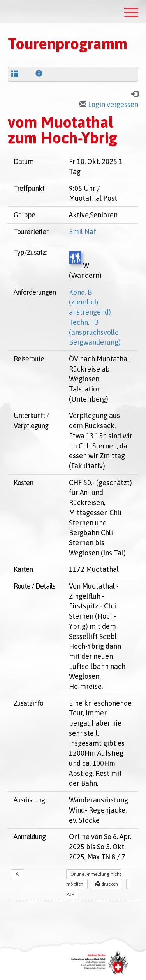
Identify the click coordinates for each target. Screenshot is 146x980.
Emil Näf (83, 232)
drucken (107, 884)
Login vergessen (109, 104)
